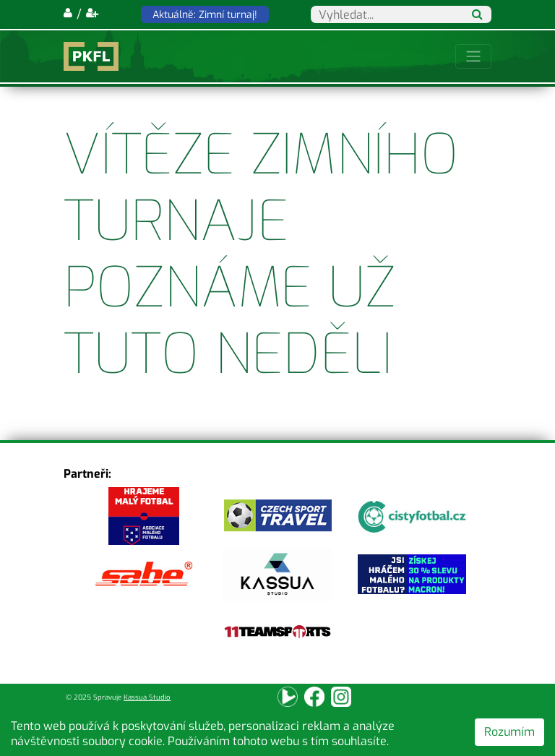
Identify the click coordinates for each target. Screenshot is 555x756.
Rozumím (509, 732)
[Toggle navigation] (473, 56)
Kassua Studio (147, 697)
